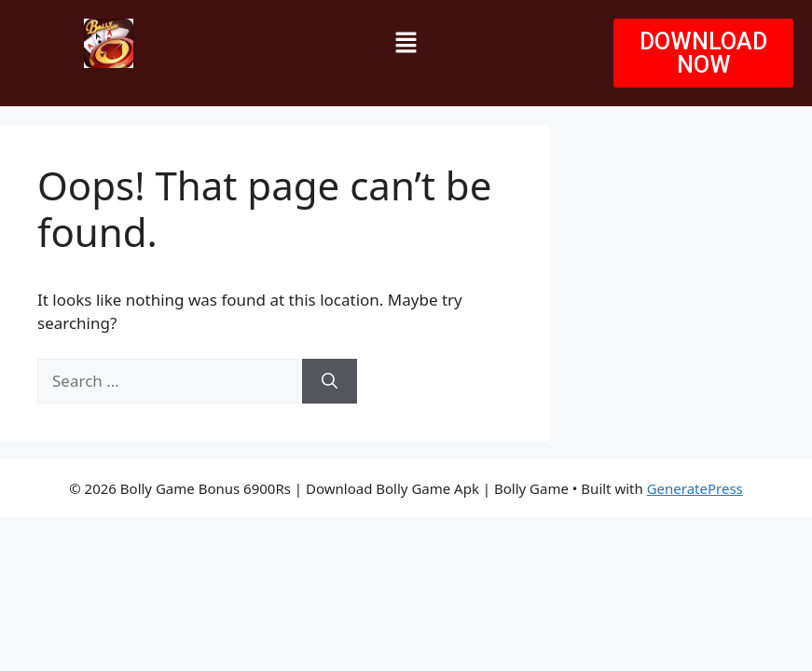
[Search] (330, 381)
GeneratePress (695, 488)
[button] (406, 43)
